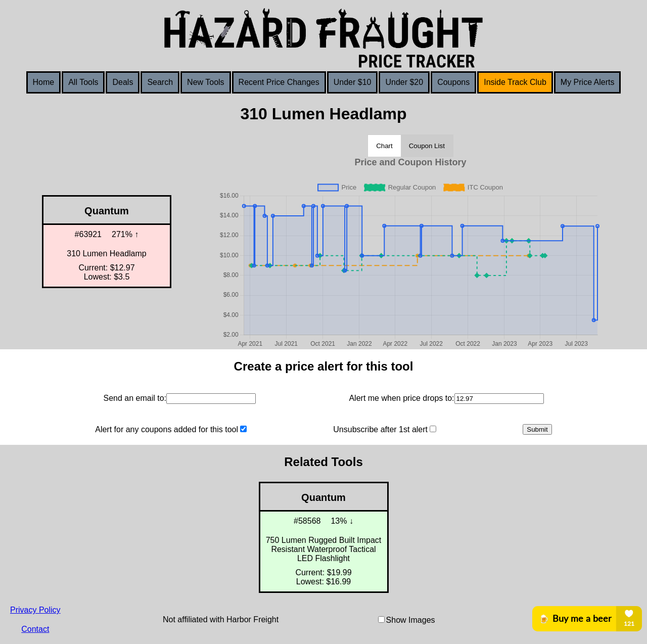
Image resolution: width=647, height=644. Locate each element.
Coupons (453, 82)
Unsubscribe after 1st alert (380, 429)
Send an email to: (135, 398)
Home (44, 82)
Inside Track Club (515, 82)
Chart (384, 146)
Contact (35, 629)
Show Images (411, 620)
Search (160, 82)
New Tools (206, 82)
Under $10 (353, 82)
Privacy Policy (35, 610)
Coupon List (427, 146)
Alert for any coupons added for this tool (167, 429)
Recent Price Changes (279, 82)
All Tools (83, 82)
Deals (123, 82)
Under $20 (404, 82)
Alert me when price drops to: (401, 398)
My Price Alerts (588, 82)
